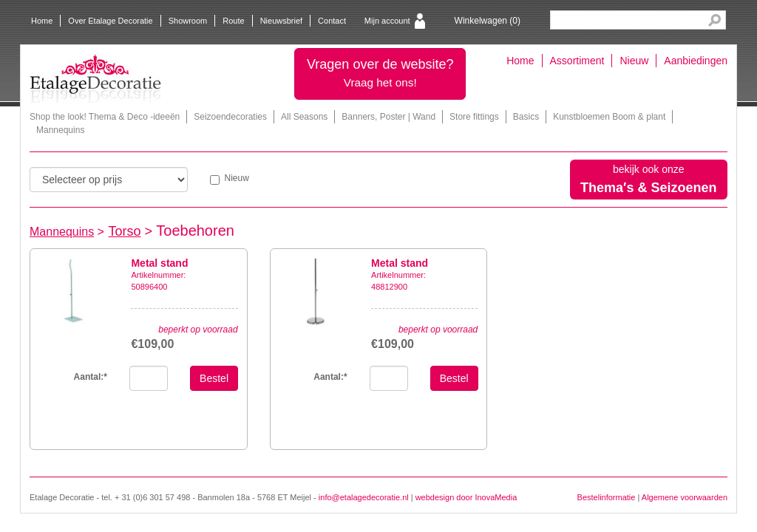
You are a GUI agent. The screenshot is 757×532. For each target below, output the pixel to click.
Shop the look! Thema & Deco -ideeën (105, 117)
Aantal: (91, 377)
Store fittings (474, 117)
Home (42, 21)
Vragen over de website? (380, 73)
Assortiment (577, 61)
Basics (526, 117)
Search (714, 20)
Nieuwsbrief (281, 21)
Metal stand (159, 263)
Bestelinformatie (607, 497)
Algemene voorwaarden (685, 497)
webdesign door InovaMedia (466, 497)
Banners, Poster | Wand (388, 117)
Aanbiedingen (696, 61)
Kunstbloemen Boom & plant (609, 117)
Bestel (214, 378)
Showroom (188, 21)
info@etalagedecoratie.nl (364, 497)
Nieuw (634, 61)
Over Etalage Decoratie (110, 21)
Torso (125, 231)
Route (233, 21)
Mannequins (60, 130)
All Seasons (304, 117)
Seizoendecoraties (230, 117)
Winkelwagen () (488, 21)
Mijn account (387, 21)
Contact (332, 21)
